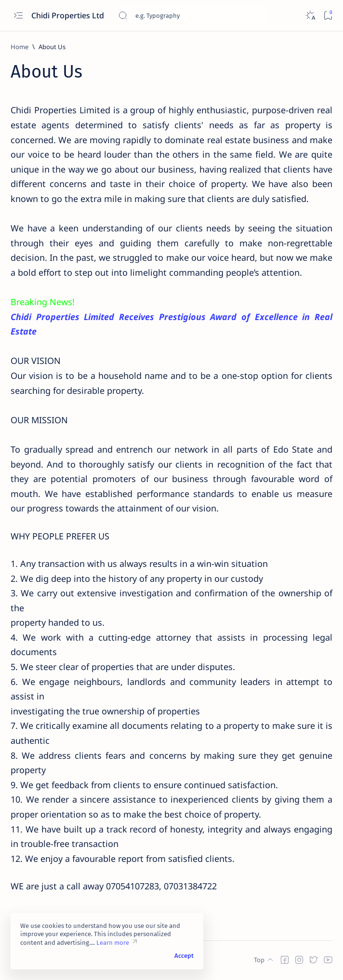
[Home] (20, 47)
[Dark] (310, 16)
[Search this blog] (190, 15)
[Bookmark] (328, 16)
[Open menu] (18, 16)
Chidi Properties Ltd (69, 15)
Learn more (113, 943)
